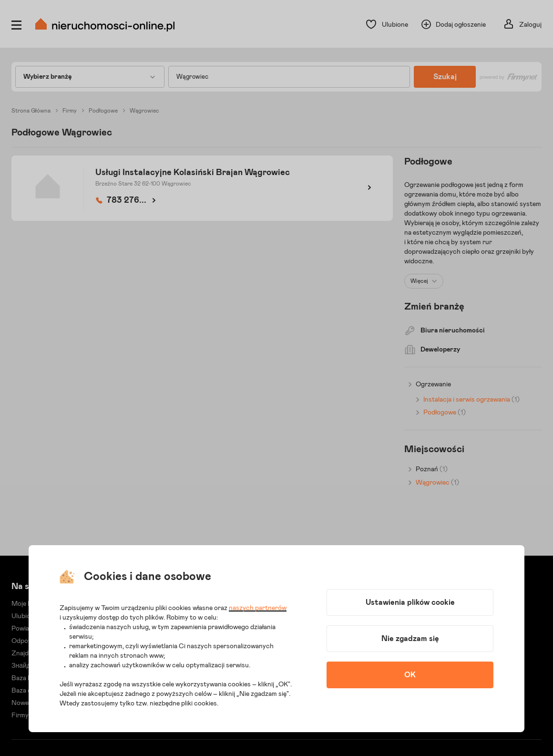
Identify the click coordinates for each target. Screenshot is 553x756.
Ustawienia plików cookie (410, 602)
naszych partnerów (258, 608)
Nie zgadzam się (410, 639)
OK (410, 675)
